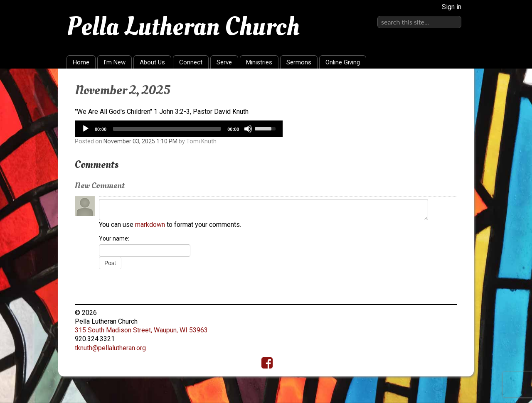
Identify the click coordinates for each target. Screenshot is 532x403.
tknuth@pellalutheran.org (110, 348)
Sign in (452, 7)
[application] (179, 129)
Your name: (114, 238)
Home (81, 62)
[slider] (167, 129)
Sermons (299, 62)
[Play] (86, 129)
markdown (150, 225)
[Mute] (248, 129)
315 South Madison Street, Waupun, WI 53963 (141, 330)
